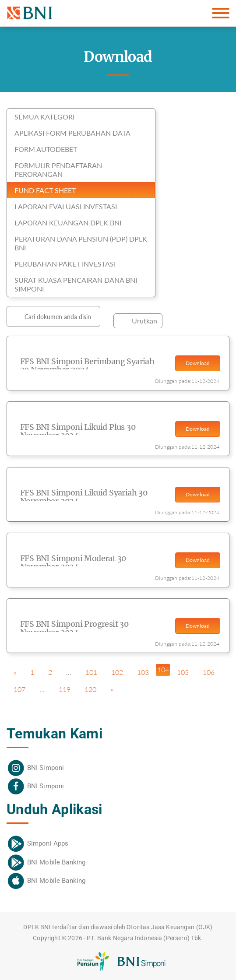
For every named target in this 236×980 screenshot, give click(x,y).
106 (209, 672)
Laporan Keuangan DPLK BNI (68, 223)
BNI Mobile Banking (56, 862)
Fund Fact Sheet (45, 190)
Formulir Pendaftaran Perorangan (58, 170)
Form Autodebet (46, 149)
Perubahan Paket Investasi (65, 264)
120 (90, 689)
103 (143, 672)
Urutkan (144, 321)
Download (198, 363)
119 (65, 689)
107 (19, 689)
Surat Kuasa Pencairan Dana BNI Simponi (76, 284)
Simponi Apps (48, 843)
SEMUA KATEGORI (44, 117)
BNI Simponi (46, 768)
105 (183, 672)
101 (91, 672)
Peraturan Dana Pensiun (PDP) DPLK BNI (81, 243)
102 (117, 672)
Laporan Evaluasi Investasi (66, 206)
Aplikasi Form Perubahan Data (72, 133)
